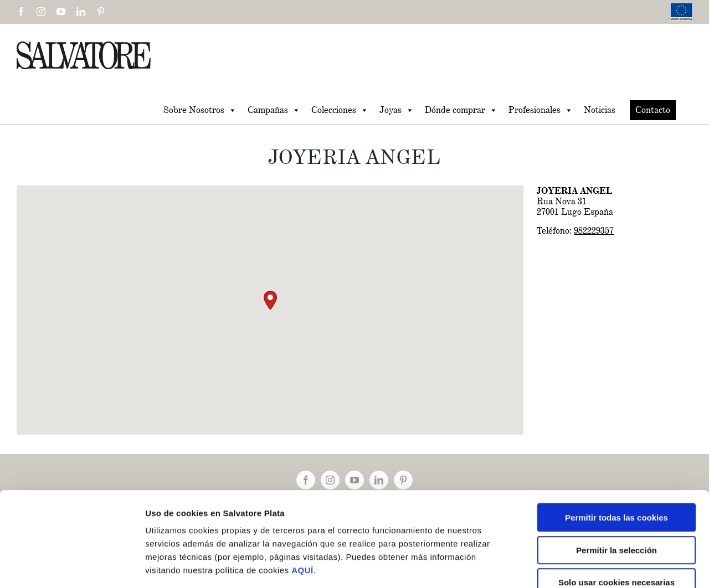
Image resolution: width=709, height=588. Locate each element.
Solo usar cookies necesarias (616, 517)
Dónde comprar (461, 110)
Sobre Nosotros (200, 110)
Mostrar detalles (592, 566)
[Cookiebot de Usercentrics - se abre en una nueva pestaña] (72, 566)
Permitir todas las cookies (616, 453)
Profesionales (541, 110)
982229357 (594, 231)
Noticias (600, 110)
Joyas (397, 110)
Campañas (274, 110)
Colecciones (340, 110)
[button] (270, 300)
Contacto (653, 110)
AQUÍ (302, 505)
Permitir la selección (616, 485)
